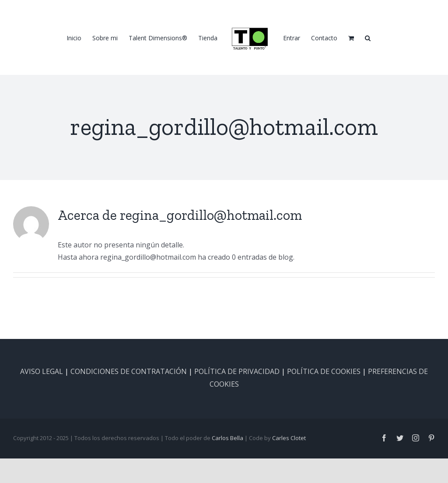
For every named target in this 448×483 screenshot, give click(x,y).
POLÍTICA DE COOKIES (324, 371)
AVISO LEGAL (42, 371)
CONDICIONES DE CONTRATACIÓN (129, 371)
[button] (368, 38)
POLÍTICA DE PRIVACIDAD (237, 371)
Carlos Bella (227, 438)
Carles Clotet (289, 438)
